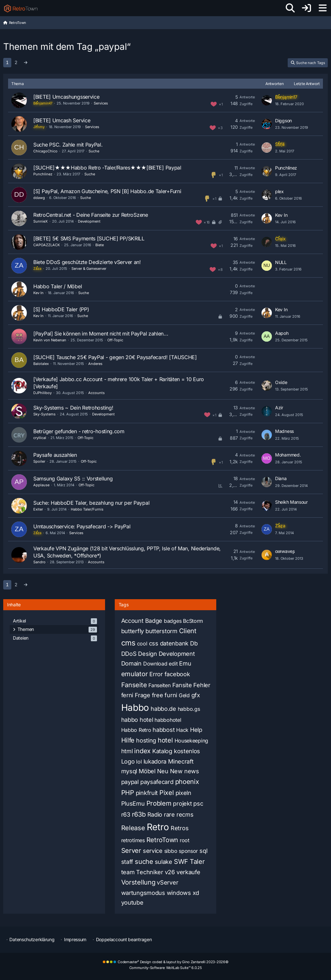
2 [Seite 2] (16, 62)
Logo (128, 761)
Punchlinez (43, 174)
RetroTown (162, 840)
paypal (130, 782)
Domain (131, 663)
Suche (94, 151)
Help (196, 730)
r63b (139, 814)
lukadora (155, 761)
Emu (185, 663)
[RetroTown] (21, 8)
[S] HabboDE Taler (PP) (61, 309)
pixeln (183, 793)
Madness (284, 431)
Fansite (182, 685)
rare (169, 815)
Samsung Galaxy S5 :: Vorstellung (73, 479)
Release (133, 828)
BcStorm (193, 621)
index (142, 751)
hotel (165, 740)
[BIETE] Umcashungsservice (66, 97)
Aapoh (282, 333)
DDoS (129, 654)
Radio (155, 815)
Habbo (135, 708)
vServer (167, 882)
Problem (159, 803)
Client (188, 631)
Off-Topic (115, 340)
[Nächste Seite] (25, 63)
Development (89, 221)
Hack (182, 730)
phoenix (187, 782)
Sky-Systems (44, 414)
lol (139, 762)
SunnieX (41, 221)
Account (132, 621)
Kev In (281, 215)
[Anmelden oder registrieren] (306, 8)
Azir (279, 407)
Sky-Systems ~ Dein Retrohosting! (73, 408)
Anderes (95, 364)
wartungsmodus (143, 893)
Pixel (167, 793)
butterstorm (161, 631)
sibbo (171, 851)
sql (203, 851)
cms (128, 643)
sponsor (188, 851)
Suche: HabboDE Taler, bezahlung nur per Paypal (91, 503)
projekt (182, 804)
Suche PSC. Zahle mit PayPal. (68, 145)
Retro (158, 827)
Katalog (162, 751)
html (127, 751)
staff (127, 862)
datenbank (174, 643)
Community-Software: (166, 968)
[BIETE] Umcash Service (62, 120)
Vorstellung (138, 882)
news (192, 771)
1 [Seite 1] (7, 62)
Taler (197, 862)
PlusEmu (133, 804)
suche (144, 862)
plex (279, 191)
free (158, 695)
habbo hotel (137, 720)
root (185, 840)
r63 (126, 815)
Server (131, 851)
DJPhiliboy (43, 393)
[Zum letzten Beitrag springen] (267, 100)
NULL (281, 262)
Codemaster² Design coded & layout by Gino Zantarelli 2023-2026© (173, 962)
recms (185, 815)
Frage (143, 695)
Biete (100, 245)
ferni (127, 695)
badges (173, 621)
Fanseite (134, 685)
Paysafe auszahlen (55, 455)
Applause (41, 485)
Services (101, 103)
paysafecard (157, 782)
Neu (163, 771)
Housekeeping (191, 741)
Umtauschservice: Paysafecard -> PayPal (82, 526)
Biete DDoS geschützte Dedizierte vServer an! (87, 262)
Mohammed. (288, 455)
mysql (129, 771)
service (153, 851)
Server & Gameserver (89, 269)
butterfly (133, 631)
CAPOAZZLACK (47, 245)
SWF (181, 862)
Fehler (202, 685)
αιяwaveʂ (285, 551)
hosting (146, 740)
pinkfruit (147, 793)
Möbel (147, 771)
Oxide (281, 382)
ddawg (39, 198)
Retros (180, 828)
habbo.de (163, 709)
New (176, 771)
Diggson (283, 121)
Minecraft (181, 761)
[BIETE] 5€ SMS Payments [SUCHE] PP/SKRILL (89, 238)
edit (173, 664)
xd (196, 893)
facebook (177, 674)
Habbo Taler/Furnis (87, 509)
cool (142, 644)
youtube (132, 903)
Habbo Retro (136, 730)
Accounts (96, 393)
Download (155, 664)
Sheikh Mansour (291, 502)
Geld (184, 695)
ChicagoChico (45, 151)
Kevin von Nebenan (50, 340)
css (154, 643)
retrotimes (133, 840)
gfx (196, 695)
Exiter (38, 509)
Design (147, 654)
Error (156, 674)
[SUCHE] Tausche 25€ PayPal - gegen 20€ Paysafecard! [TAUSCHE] (115, 357)
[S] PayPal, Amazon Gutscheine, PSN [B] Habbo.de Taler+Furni (107, 191)
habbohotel (168, 720)
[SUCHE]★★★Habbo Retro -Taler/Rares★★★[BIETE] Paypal (107, 168)
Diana (281, 478)
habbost (164, 730)
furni (171, 695)
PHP (128, 793)
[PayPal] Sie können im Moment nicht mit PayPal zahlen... (101, 334)
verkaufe (188, 872)
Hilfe (128, 740)
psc (198, 804)
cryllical (40, 438)
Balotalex (41, 364)
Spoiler (39, 461)
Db (194, 643)
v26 (170, 872)
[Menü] (323, 8)
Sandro (39, 562)
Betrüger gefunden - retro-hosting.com (79, 431)
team (128, 872)
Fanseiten (159, 685)
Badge (154, 621)
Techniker (149, 872)
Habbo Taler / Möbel (58, 286)
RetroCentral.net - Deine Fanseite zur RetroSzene (91, 215)
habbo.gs (189, 709)
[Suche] (290, 8)
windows (179, 893)
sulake (164, 862)
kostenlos (187, 751)
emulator (135, 674)
